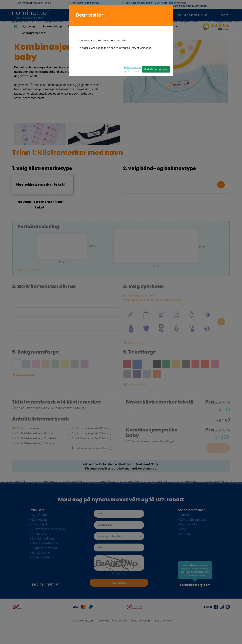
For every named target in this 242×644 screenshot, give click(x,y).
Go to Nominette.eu (156, 69)
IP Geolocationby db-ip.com (132, 69)
